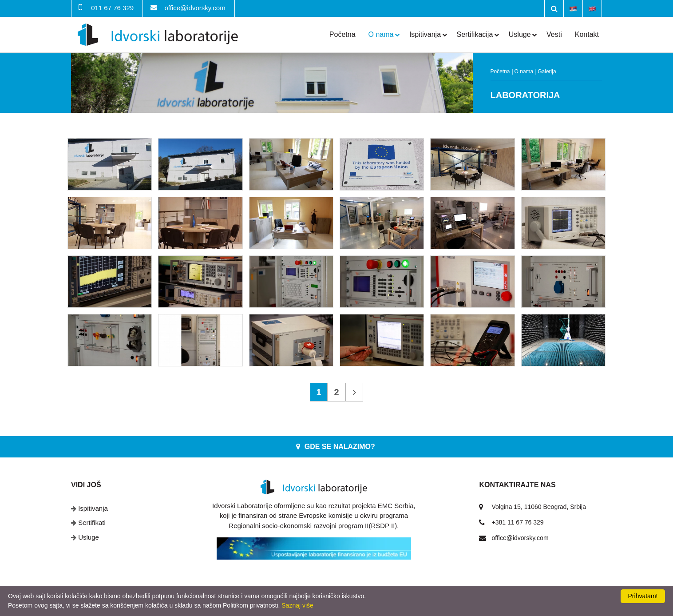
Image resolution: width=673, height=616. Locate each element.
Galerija (547, 72)
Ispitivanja (425, 34)
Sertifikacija (475, 34)
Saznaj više (297, 605)
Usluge (520, 34)
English (592, 8)
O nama (381, 34)
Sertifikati (92, 523)
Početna (342, 34)
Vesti (554, 34)
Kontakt (587, 34)
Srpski (573, 8)
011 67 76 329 (112, 8)
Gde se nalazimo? (340, 447)
